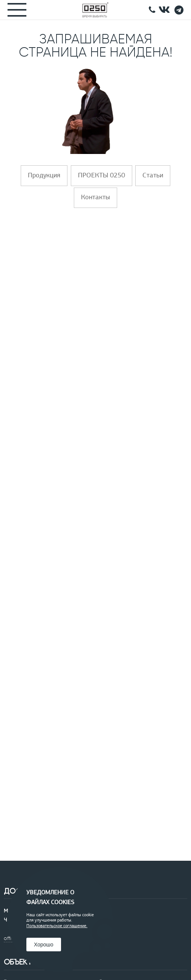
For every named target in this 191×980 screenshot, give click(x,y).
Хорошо (44, 945)
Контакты (95, 198)
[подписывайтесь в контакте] (164, 10)
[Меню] (13, 10)
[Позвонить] (152, 10)
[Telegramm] (179, 10)
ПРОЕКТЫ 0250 (102, 176)
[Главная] (96, 10)
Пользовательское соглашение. (57, 926)
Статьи (153, 176)
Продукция (44, 176)
